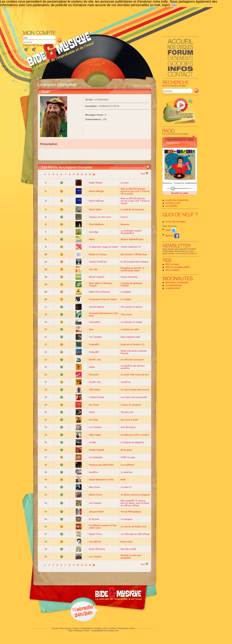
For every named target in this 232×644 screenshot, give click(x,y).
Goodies (97, 628)
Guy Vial (93, 269)
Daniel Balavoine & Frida (101, 480)
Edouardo (94, 375)
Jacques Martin (96, 512)
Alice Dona (94, 487)
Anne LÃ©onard (97, 549)
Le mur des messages (175, 222)
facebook (172, 236)
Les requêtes (171, 206)
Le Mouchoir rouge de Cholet (103, 247)
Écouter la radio (180, 193)
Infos (105, 628)
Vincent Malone (97, 307)
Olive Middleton (97, 224)
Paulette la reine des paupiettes (131, 557)
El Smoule (94, 519)
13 (90, 174)
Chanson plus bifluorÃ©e (101, 465)
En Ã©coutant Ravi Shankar (135, 262)
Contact (112, 628)
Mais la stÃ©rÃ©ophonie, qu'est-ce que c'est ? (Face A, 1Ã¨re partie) (135, 191)
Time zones (126, 314)
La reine (125, 183)
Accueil (55, 628)
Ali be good (126, 450)
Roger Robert (95, 183)
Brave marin (127, 542)
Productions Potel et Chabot (103, 299)
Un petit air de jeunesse (132, 209)
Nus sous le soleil (129, 420)
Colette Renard (96, 397)
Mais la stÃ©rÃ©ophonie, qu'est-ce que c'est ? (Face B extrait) (135, 201)
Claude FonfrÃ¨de (98, 262)
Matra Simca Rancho (99, 292)
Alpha (92, 239)
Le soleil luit (126, 472)
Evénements (86, 628)
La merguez (127, 519)
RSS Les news (172, 264)
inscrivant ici (191, 253)
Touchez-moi (127, 412)
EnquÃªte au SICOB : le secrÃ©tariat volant (133, 269)
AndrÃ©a (93, 472)
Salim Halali (95, 435)
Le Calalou (126, 299)
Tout (145, 174)
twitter (171, 230)
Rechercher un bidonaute (177, 282)
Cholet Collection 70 (131, 247)
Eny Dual (93, 420)
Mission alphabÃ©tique (132, 239)
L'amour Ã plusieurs (131, 405)
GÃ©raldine (95, 390)
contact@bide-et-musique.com (105, 631)
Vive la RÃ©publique (131, 512)
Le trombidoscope (174, 285)
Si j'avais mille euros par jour (135, 375)
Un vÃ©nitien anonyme (132, 360)
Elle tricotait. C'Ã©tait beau (134, 254)
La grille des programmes (177, 200)
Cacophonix (173, 143)
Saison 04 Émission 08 (176, 140)
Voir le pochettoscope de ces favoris (128, 166)
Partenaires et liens (127, 628)
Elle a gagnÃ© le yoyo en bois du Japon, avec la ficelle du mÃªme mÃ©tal (135, 503)
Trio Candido (95, 337)
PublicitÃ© (94, 344)
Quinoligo (93, 232)
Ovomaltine (94, 322)
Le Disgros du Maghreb (132, 442)
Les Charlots (95, 427)
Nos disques (66, 628)
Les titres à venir (173, 203)
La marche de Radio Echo (134, 527)
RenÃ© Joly (95, 360)
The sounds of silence (132, 307)
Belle (123, 480)
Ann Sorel (94, 405)
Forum (76, 628)
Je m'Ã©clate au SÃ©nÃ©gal (135, 534)
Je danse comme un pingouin (135, 495)
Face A (124, 217)
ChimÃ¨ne (126, 382)
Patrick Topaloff (96, 450)
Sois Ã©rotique (128, 427)
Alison (92, 412)
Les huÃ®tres (127, 465)
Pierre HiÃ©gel (96, 191)
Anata (92, 367)
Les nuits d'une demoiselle (134, 397)
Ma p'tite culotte (128, 549)
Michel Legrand (96, 277)
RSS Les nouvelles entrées (178, 267)
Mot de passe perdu (42, 45)
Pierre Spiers (95, 209)
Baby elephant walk (130, 337)
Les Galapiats (96, 457)
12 (86, 174)
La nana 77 (126, 487)
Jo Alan (92, 442)
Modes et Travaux (98, 254)
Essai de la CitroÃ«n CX (133, 344)
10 (78, 174)
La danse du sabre (130, 329)
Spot (91, 329)
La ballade (126, 292)
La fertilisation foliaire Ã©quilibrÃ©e (131, 232)
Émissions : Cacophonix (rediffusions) (180, 183)
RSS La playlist (172, 270)
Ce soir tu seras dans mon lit (135, 390)
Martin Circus (95, 495)
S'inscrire (27, 45)
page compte (168, 253)
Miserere (125, 224)
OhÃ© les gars (128, 457)
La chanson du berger (132, 322)
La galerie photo (173, 288)
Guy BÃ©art (95, 542)
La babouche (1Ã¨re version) (135, 435)
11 (82, 174)
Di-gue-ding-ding (129, 277)
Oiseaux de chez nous (100, 217)
